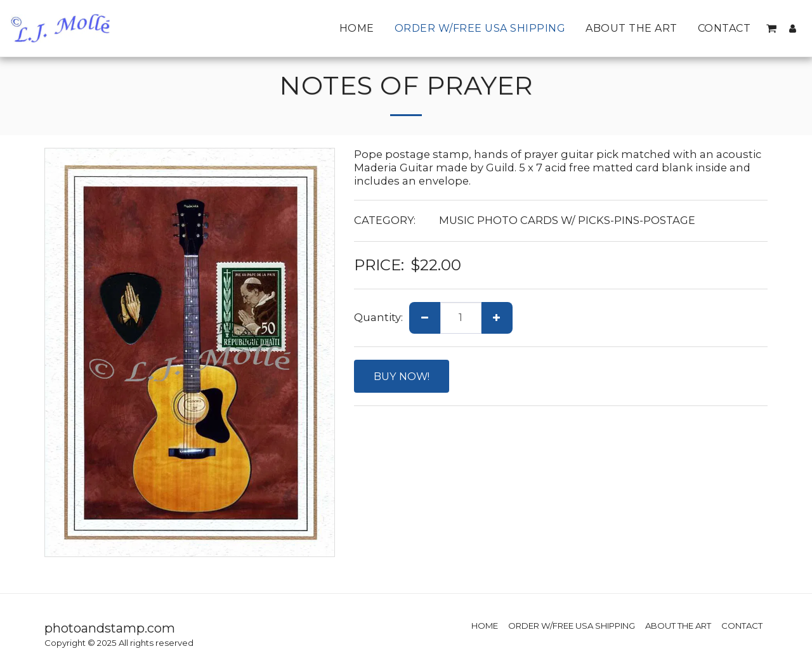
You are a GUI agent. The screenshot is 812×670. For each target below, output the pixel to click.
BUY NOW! (402, 376)
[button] (771, 29)
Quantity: (378, 317)
